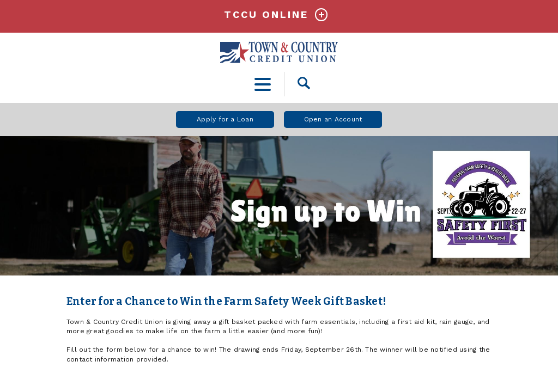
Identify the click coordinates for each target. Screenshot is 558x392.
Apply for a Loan (225, 119)
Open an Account (333, 119)
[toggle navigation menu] (263, 84)
